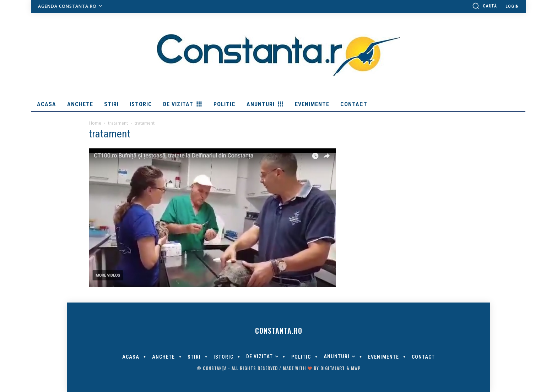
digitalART (333, 368)
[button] (485, 6)
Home (95, 123)
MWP (356, 368)
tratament (118, 123)
